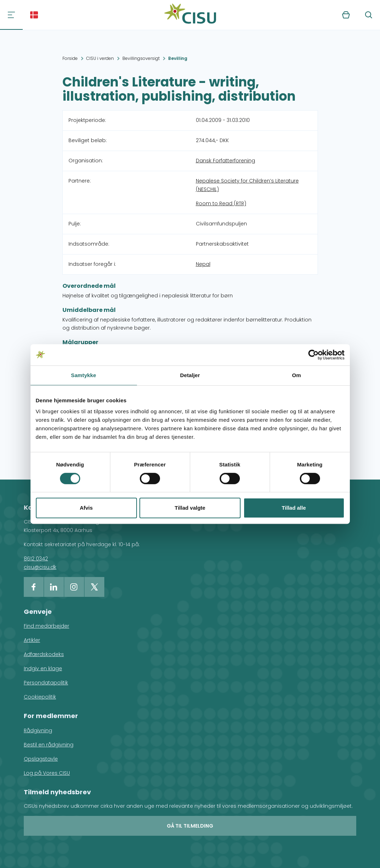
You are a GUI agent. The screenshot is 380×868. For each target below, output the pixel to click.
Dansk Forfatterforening (225, 161)
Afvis (86, 508)
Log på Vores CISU (47, 773)
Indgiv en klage (43, 668)
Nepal (203, 264)
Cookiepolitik (40, 697)
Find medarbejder (46, 626)
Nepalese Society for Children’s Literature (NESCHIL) (247, 185)
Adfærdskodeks (44, 654)
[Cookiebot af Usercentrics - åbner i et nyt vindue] (313, 355)
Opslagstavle (41, 759)
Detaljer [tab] (190, 375)
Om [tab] (296, 375)
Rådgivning (38, 730)
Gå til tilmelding (190, 826)
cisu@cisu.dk (40, 567)
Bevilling (178, 58)
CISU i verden (100, 58)
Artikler (32, 640)
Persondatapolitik (46, 683)
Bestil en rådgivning (49, 745)
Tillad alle (294, 508)
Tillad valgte (190, 508)
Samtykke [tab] (84, 375)
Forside (70, 58)
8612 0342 (36, 559)
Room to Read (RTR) (221, 203)
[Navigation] (11, 15)
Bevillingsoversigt (141, 58)
